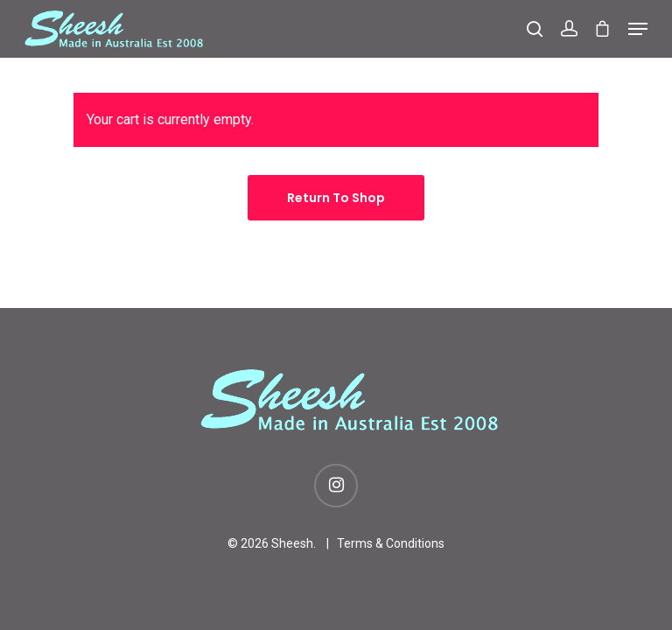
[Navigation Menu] (638, 29)
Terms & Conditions (391, 543)
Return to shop (336, 198)
